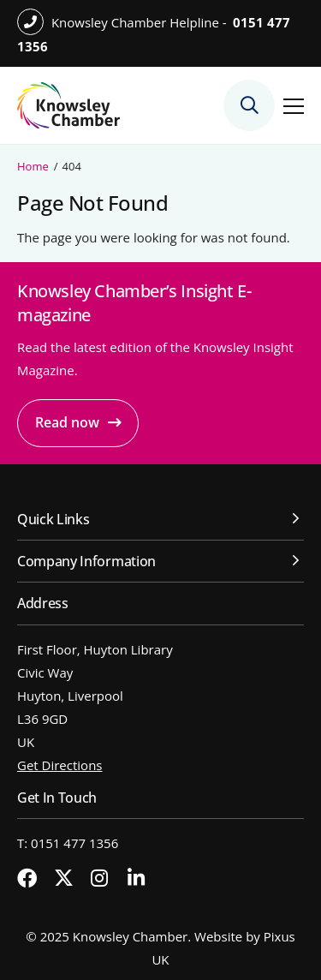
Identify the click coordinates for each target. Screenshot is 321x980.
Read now (67, 422)
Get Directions (60, 765)
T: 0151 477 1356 (68, 843)
